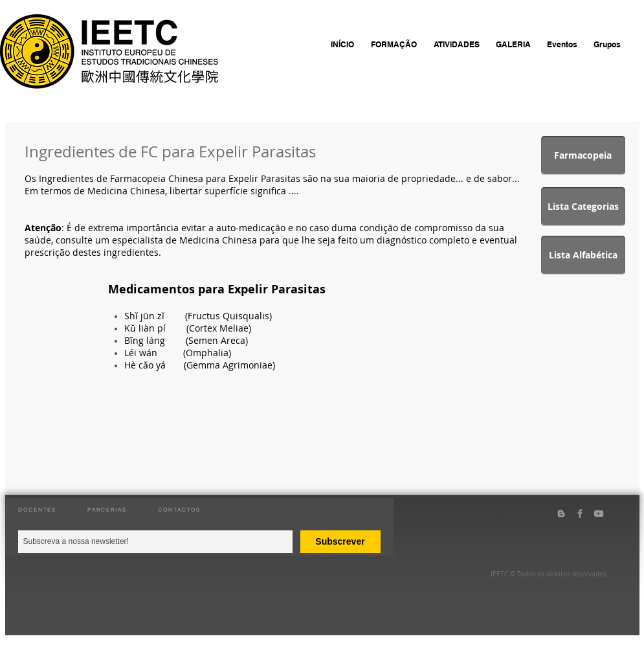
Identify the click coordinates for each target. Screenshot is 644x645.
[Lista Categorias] (583, 207)
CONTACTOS (179, 510)
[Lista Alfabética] (583, 255)
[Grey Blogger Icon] (561, 514)
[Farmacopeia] (583, 155)
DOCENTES (37, 510)
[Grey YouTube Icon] (599, 514)
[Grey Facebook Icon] (580, 514)
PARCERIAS (107, 510)
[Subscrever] (340, 542)
